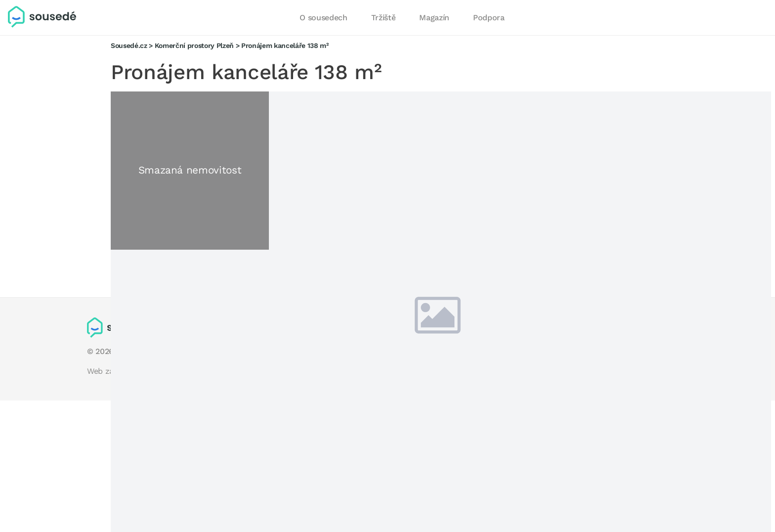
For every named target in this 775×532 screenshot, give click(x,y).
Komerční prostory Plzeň (194, 45)
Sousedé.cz (129, 45)
